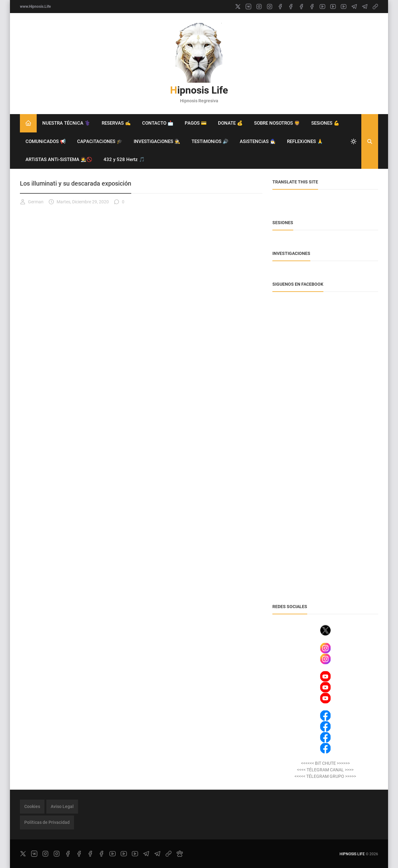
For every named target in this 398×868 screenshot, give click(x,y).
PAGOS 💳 (196, 123)
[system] (354, 141)
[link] (375, 7)
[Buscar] (370, 141)
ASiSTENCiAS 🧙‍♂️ (258, 141)
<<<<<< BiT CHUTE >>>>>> (325, 763)
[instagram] (259, 7)
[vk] (248, 7)
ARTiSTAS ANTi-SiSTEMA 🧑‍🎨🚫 (59, 159)
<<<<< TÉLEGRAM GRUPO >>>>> (325, 776)
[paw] (180, 854)
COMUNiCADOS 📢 (46, 141)
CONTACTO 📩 (158, 123)
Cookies (32, 806)
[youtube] (322, 7)
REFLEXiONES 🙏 (305, 141)
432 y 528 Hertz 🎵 (124, 159)
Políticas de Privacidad (47, 822)
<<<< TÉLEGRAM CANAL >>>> (325, 770)
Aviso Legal (62, 806)
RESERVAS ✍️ (116, 123)
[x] (238, 7)
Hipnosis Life (199, 90)
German (32, 202)
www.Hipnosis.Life (35, 7)
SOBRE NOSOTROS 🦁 (277, 123)
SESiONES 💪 (325, 123)
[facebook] (280, 7)
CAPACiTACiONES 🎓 (100, 141)
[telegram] (354, 7)
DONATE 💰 (230, 123)
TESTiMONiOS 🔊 (210, 141)
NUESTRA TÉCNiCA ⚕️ (66, 123)
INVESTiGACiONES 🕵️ (157, 141)
